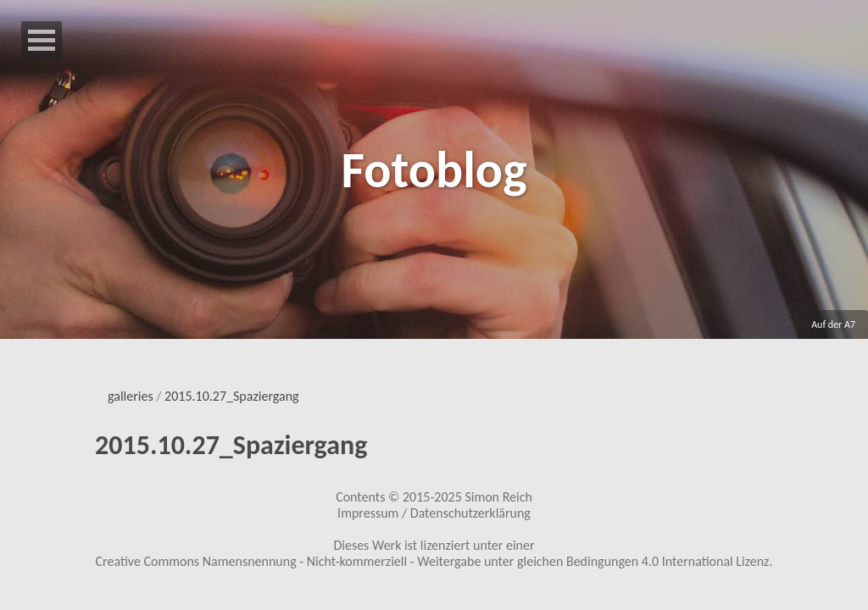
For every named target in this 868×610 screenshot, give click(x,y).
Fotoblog (434, 170)
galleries (131, 396)
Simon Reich (498, 497)
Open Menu (42, 40)
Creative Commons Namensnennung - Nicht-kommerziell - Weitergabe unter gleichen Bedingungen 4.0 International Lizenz (433, 561)
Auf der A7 (833, 324)
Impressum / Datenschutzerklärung (434, 513)
